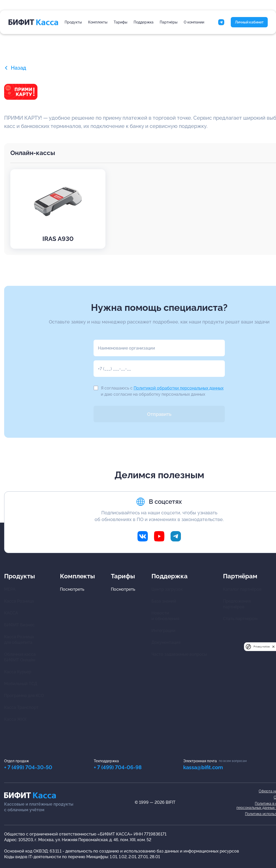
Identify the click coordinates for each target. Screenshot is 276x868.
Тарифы (121, 22)
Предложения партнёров (237, 604)
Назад (15, 68)
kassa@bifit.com (203, 767)
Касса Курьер (18, 672)
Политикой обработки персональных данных (179, 388)
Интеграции (163, 631)
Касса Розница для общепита (19, 640)
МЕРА (10, 589)
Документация (166, 642)
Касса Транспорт (21, 707)
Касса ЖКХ (15, 719)
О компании (194, 22)
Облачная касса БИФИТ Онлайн (20, 657)
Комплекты (98, 22)
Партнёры (169, 22)
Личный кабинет (249, 22)
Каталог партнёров (242, 589)
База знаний (164, 601)
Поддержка (144, 22)
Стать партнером (240, 619)
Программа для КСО (24, 696)
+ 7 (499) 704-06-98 (118, 767)
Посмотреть (72, 589)
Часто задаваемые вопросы (179, 654)
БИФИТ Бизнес (19, 625)
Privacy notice (262, 647)
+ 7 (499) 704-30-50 (28, 767)
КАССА (11, 613)
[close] (273, 647)
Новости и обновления (165, 616)
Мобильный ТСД (21, 684)
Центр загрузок (167, 589)
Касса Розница (19, 601)
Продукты (73, 22)
